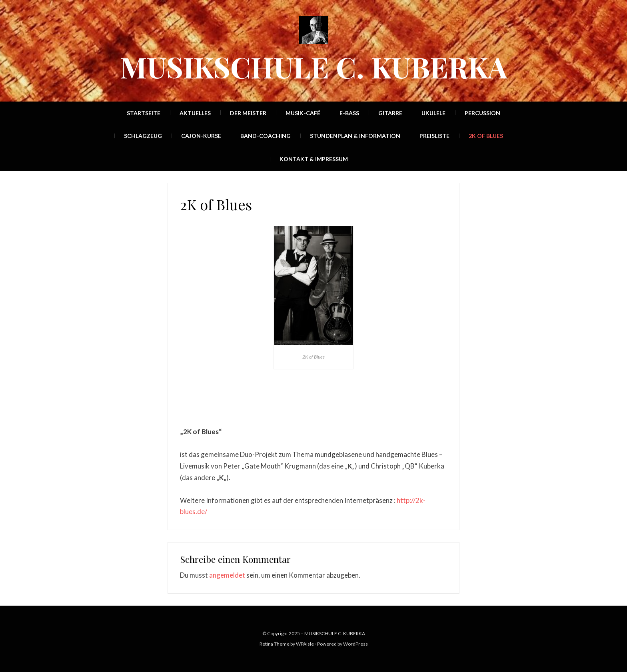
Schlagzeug (143, 136)
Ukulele (433, 113)
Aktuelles (195, 113)
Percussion (482, 113)
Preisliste (434, 136)
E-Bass (349, 113)
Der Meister (248, 113)
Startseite (144, 113)
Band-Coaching (266, 136)
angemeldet (227, 575)
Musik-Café (303, 113)
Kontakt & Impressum (314, 159)
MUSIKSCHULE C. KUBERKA (314, 66)
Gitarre (390, 113)
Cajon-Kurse (201, 136)
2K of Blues (486, 136)
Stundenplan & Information (355, 136)
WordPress (355, 644)
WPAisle (305, 644)
